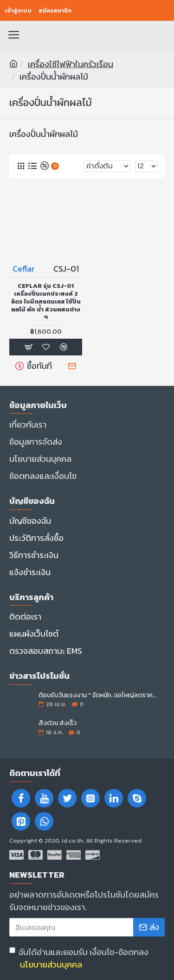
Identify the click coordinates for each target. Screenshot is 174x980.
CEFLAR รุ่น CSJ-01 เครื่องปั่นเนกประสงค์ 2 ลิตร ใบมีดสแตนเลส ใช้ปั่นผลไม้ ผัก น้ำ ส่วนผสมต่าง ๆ (46, 302)
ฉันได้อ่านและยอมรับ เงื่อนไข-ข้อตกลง (79, 958)
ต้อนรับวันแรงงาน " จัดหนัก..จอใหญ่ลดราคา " (99, 695)
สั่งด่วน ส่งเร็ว (58, 723)
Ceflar (24, 269)
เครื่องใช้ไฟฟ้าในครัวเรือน (71, 64)
